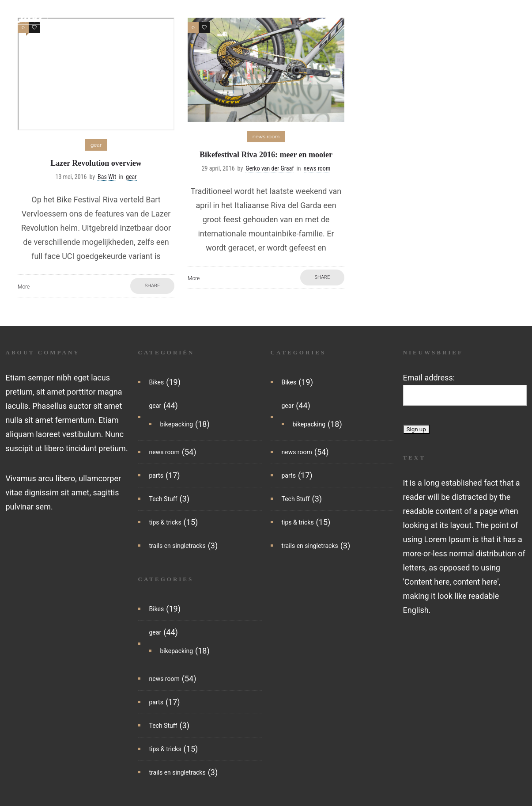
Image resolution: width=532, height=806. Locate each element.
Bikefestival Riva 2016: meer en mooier (266, 155)
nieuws (147, 15)
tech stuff (326, 15)
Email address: (429, 378)
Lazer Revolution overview (96, 163)
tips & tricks (374, 15)
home (115, 15)
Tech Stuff (163, 499)
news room (164, 452)
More (24, 287)
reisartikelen (126, 29)
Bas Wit (107, 177)
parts (290, 15)
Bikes (157, 382)
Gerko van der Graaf (270, 168)
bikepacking (221, 15)
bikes (179, 15)
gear (261, 15)
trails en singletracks (438, 15)
